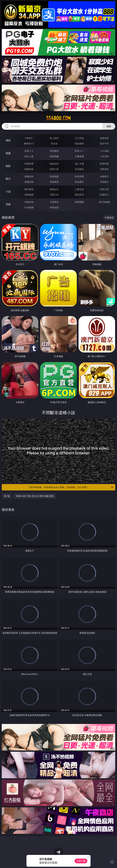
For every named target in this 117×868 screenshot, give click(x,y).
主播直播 (79, 156)
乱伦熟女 (79, 169)
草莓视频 (79, 202)
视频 (8, 153)
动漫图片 (104, 176)
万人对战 (79, 138)
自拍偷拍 (54, 151)
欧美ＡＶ (79, 151)
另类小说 (54, 195)
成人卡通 (79, 164)
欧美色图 (79, 176)
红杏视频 (29, 207)
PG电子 (29, 138)
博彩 (8, 140)
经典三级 (54, 169)
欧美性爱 (104, 164)
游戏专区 (104, 138)
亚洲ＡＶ (29, 151)
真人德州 (54, 138)
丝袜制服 (54, 156)
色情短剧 (54, 207)
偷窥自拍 (29, 176)
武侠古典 (104, 189)
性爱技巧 (104, 195)
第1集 (7, 496)
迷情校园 (29, 195)
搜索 (109, 126)
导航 (8, 204)
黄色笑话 (79, 195)
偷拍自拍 (54, 164)
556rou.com (58, 118)
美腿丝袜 (29, 182)
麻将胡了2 (29, 143)
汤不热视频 (104, 202)
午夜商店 (54, 202)
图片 (8, 179)
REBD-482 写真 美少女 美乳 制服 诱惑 (35, 496)
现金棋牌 (79, 143)
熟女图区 (79, 182)
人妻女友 (79, 189)
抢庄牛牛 (104, 143)
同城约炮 (29, 202)
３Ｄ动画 (104, 151)
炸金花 (54, 143)
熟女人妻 (29, 156)
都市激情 (29, 189)
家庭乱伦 (54, 189)
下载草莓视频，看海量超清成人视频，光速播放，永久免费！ (71, 487)
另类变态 (104, 169)
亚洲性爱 (29, 164)
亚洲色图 (54, 176)
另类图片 (104, 182)
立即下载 (81, 861)
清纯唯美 (54, 182)
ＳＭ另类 (104, 156)
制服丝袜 (29, 169)
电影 (8, 166)
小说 (8, 191)
